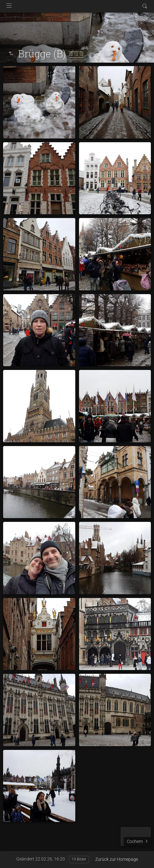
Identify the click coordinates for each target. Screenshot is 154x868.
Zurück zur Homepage (117, 859)
